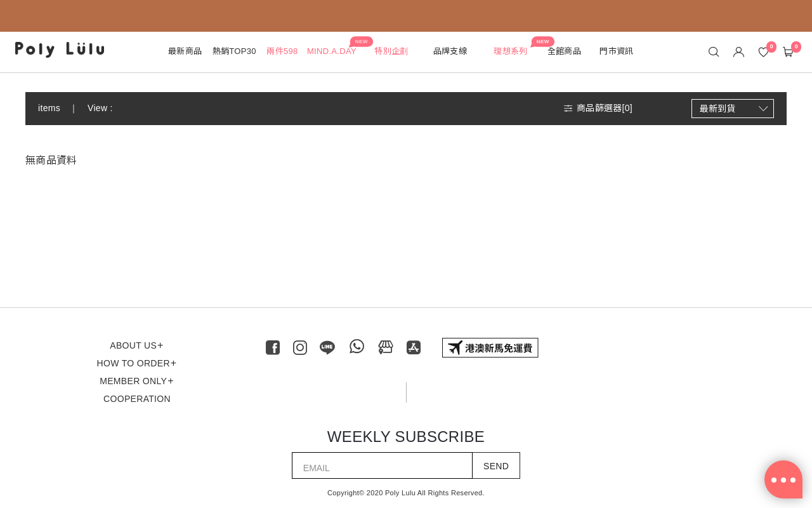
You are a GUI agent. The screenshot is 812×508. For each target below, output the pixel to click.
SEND (496, 466)
